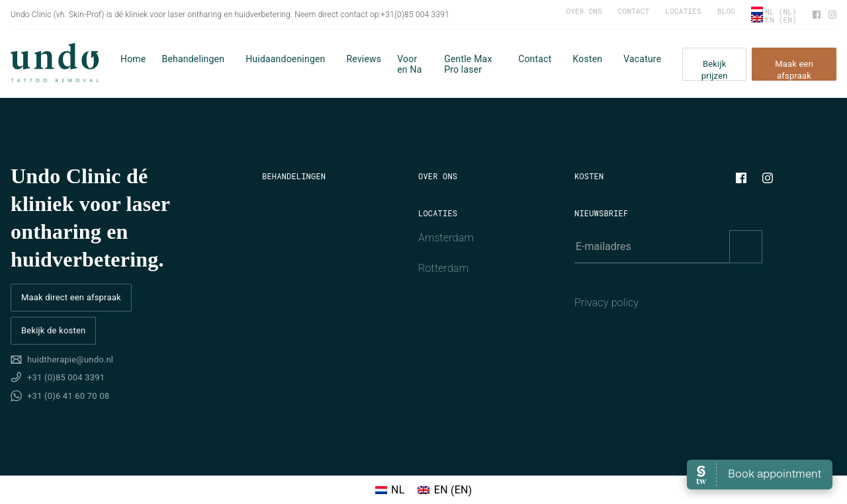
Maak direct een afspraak (71, 297)
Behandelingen (193, 59)
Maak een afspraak (794, 70)
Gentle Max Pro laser (468, 64)
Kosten (587, 59)
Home (133, 59)
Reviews (364, 59)
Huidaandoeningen (285, 59)
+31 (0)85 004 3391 (66, 377)
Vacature (642, 59)
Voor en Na (409, 64)
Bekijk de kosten (53, 330)
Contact (634, 11)
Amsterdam (446, 238)
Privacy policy (606, 303)
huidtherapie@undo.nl (70, 359)
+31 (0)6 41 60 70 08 (68, 396)
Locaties (683, 11)
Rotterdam (443, 268)
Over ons (584, 11)
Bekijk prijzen (715, 70)
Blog (726, 11)
